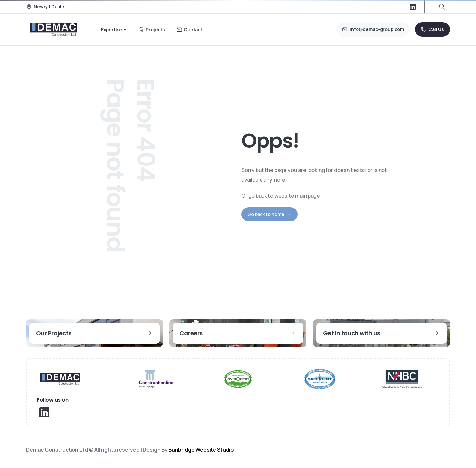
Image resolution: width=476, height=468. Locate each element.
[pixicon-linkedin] (44, 412)
